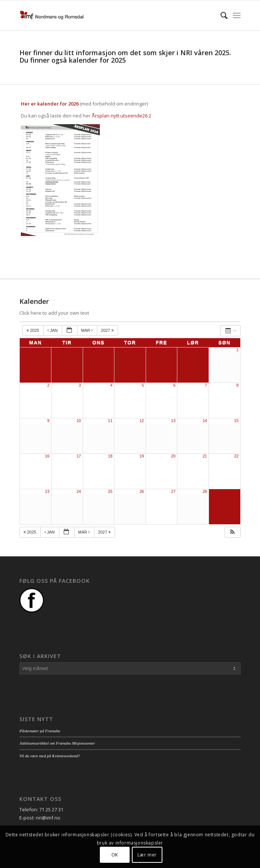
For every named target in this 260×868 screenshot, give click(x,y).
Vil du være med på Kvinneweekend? (50, 756)
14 (205, 421)
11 (110, 421)
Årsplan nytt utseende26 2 (121, 116)
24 (79, 491)
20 (173, 456)
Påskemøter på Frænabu (40, 731)
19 (142, 456)
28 (205, 491)
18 (110, 456)
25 (110, 491)
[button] (232, 532)
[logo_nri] (108, 15)
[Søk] (220, 15)
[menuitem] (220, 15)
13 (173, 421)
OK (115, 855)
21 (205, 456)
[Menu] (237, 15)
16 (47, 456)
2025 (33, 330)
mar (88, 330)
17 (79, 456)
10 (79, 421)
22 (237, 456)
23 (47, 491)
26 (142, 491)
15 (237, 421)
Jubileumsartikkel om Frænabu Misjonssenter (57, 743)
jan (53, 330)
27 (173, 491)
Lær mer (147, 855)
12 (142, 421)
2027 (108, 330)
